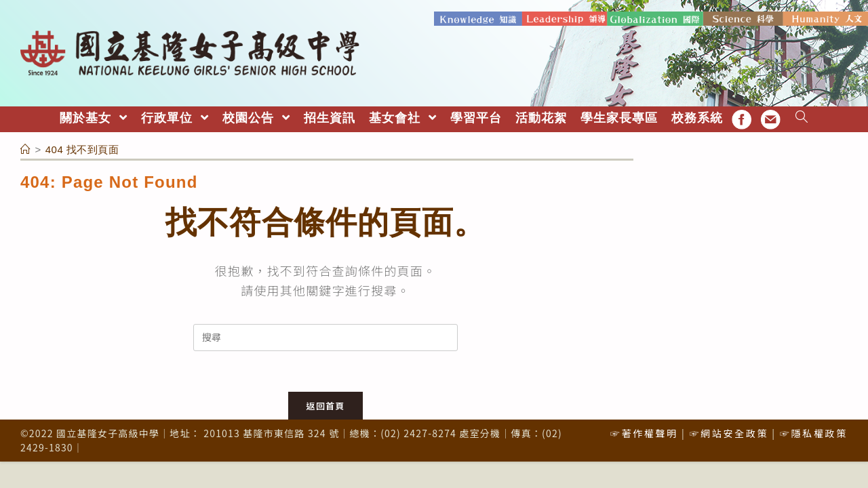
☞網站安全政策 (729, 433)
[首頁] (26, 149)
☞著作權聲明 (644, 433)
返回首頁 (325, 406)
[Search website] (802, 118)
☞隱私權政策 (814, 433)
